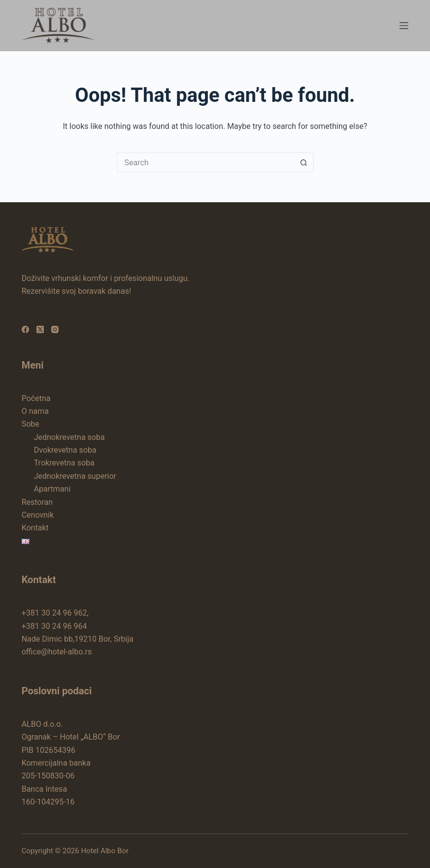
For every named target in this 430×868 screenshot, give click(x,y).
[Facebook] (25, 329)
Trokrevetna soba (64, 463)
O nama (35, 411)
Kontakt (35, 528)
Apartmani (52, 489)
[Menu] (404, 26)
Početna (36, 398)
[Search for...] (205, 162)
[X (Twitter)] (40, 329)
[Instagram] (55, 329)
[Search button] (304, 162)
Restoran (37, 502)
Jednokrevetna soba (69, 437)
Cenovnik (38, 515)
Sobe (31, 424)
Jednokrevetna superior (75, 476)
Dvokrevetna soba (65, 450)
